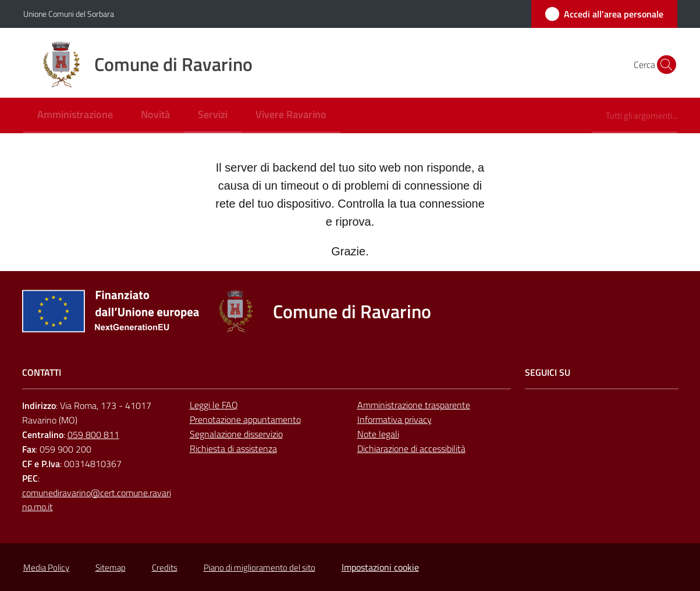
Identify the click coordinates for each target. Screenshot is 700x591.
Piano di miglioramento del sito (260, 567)
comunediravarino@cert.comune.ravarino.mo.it (97, 500)
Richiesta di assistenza (233, 448)
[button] (663, 65)
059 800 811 (93, 435)
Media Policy (46, 567)
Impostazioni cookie (380, 567)
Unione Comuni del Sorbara (69, 14)
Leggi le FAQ (214, 405)
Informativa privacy (395, 419)
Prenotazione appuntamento (245, 419)
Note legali (378, 434)
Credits (165, 567)
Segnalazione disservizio (236, 434)
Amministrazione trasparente (414, 405)
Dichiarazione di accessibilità (411, 448)
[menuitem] (75, 115)
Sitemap (111, 567)
